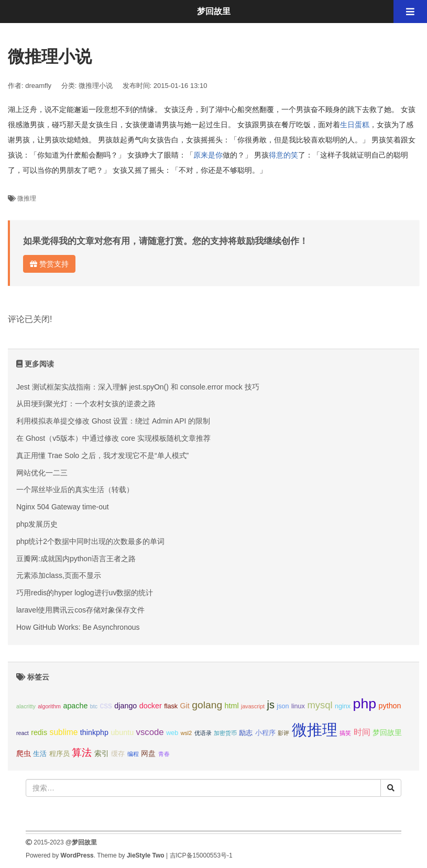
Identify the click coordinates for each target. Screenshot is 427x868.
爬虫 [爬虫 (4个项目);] (24, 753)
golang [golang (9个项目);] (207, 705)
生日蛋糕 (355, 125)
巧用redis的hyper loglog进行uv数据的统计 (85, 593)
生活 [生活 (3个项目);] (40, 754)
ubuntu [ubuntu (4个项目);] (122, 732)
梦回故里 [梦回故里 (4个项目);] (387, 732)
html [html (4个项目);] (232, 706)
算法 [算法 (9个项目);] (82, 753)
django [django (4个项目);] (125, 706)
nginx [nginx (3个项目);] (343, 706)
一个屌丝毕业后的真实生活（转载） (75, 489)
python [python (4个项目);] (390, 706)
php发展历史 (37, 524)
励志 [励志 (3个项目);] (246, 733)
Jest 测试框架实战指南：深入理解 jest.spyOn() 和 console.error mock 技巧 (138, 387)
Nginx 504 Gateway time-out (63, 507)
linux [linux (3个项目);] (298, 706)
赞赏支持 (49, 264)
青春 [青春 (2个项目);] (164, 754)
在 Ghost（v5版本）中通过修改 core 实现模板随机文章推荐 (113, 438)
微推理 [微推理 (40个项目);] (315, 730)
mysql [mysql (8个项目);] (320, 705)
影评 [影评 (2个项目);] (283, 733)
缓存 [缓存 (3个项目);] (118, 754)
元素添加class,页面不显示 (59, 575)
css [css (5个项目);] (106, 705)
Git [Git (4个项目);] (185, 706)
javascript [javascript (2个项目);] (253, 706)
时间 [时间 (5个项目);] (362, 732)
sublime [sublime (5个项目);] (64, 732)
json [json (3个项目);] (283, 706)
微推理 (27, 198)
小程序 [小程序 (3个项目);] (265, 733)
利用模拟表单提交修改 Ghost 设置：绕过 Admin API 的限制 (113, 421)
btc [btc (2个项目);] (94, 706)
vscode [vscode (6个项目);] (150, 732)
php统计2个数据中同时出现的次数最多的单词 (90, 541)
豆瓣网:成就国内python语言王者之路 (76, 559)
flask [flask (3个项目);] (171, 706)
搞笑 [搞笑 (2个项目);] (345, 733)
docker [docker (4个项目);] (151, 706)
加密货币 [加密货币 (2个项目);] (225, 733)
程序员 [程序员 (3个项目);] (59, 754)
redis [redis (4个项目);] (39, 732)
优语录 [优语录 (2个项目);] (203, 733)
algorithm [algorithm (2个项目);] (49, 706)
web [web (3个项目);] (172, 733)
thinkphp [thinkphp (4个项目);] (94, 732)
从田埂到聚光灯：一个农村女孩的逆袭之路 (86, 404)
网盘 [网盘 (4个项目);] (148, 753)
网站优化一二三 (42, 473)
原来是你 (208, 155)
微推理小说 (96, 86)
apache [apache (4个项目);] (75, 706)
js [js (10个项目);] (270, 705)
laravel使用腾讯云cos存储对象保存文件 (80, 610)
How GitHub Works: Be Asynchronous (78, 627)
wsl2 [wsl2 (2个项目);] (186, 733)
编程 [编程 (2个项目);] (133, 754)
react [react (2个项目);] (23, 733)
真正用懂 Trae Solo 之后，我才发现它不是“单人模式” (102, 455)
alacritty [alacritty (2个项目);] (26, 706)
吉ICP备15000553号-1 (201, 855)
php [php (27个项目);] (365, 704)
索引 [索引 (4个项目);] (102, 753)
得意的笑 (283, 155)
